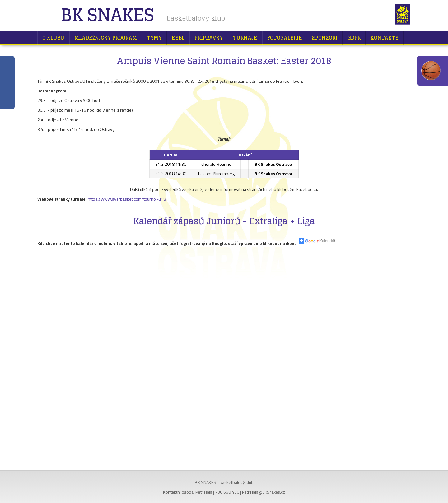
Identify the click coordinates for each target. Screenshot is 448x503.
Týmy (154, 38)
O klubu (53, 38)
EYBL (178, 38)
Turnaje (245, 38)
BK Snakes (107, 15)
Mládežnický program (106, 38)
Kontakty (385, 38)
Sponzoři (325, 38)
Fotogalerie (285, 38)
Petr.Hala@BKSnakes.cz (264, 492)
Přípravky (209, 38)
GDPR (354, 38)
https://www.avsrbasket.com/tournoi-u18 (127, 199)
